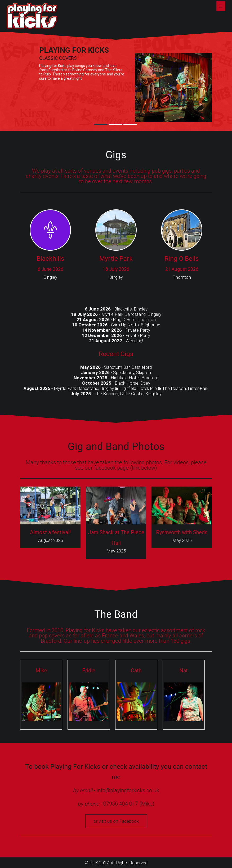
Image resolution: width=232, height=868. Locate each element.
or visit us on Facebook (116, 821)
